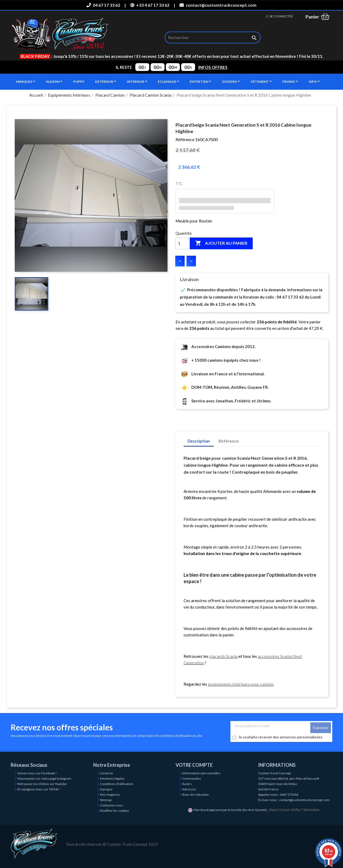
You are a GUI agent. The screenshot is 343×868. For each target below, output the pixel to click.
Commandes (192, 778)
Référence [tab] (229, 441)
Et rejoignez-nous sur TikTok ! (39, 789)
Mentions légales (112, 778)
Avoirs (187, 784)
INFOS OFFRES (213, 67)
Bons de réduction (195, 795)
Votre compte (194, 765)
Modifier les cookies (115, 811)
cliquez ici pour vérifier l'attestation (294, 810)
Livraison (107, 773)
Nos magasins (110, 795)
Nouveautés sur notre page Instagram (44, 778)
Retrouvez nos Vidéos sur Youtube (42, 784)
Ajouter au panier (221, 243)
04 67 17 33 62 (103, 5)
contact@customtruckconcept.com (218, 5)
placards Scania (223, 656)
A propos (106, 789)
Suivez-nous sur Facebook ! (37, 773)
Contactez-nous (111, 805)
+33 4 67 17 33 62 (150, 5)
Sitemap (106, 800)
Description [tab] (199, 441)
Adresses (189, 789)
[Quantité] (182, 243)
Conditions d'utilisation (117, 784)
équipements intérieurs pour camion (241, 684)
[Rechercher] (213, 37)
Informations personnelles (201, 773)
